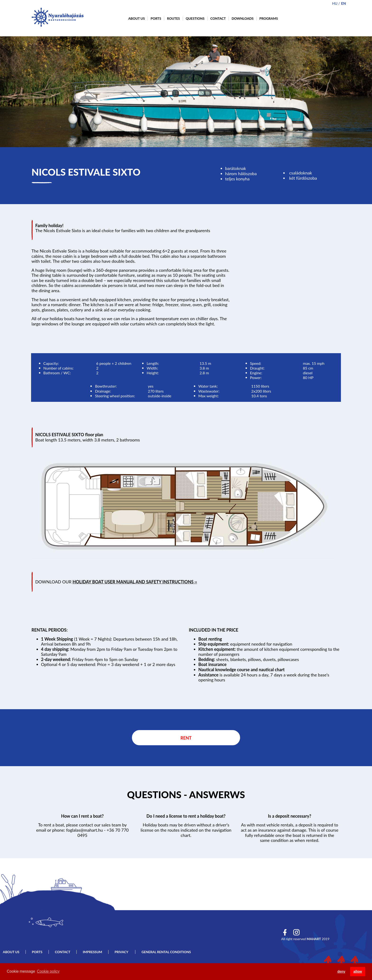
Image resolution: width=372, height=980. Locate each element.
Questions (195, 18)
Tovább (186, 796)
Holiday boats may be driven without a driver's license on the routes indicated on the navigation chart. (186, 830)
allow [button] (358, 971)
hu (335, 3)
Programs (269, 18)
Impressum (93, 952)
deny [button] (341, 971)
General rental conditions (166, 952)
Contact (218, 18)
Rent (186, 738)
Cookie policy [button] (48, 971)
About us (137, 18)
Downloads (243, 18)
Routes (173, 18)
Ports (156, 18)
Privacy (122, 952)
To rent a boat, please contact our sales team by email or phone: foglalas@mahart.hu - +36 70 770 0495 (82, 830)
